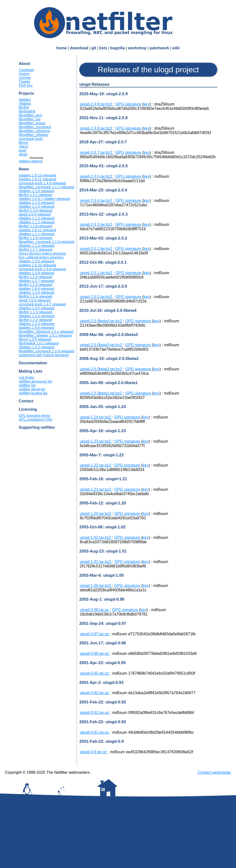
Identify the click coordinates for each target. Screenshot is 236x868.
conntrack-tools (31, 139)
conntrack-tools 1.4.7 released (42, 304)
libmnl (23, 143)
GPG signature (129, 104)
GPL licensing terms (34, 416)
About (24, 64)
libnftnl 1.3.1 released (36, 195)
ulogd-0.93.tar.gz (95, 693)
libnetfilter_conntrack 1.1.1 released (46, 187)
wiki (176, 48)
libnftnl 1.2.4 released (36, 296)
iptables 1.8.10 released (37, 265)
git (94, 48)
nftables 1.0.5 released (37, 308)
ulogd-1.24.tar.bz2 (96, 417)
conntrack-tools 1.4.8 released (42, 269)
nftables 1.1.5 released (37, 203)
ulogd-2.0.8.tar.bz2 (97, 128)
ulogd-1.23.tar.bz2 (96, 441)
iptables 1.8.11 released (37, 230)
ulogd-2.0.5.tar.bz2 (97, 176)
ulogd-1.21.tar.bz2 (96, 489)
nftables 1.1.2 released (37, 222)
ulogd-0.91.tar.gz (95, 732)
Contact (26, 401)
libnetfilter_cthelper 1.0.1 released (45, 335)
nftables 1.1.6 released (37, 191)
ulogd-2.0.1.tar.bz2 (97, 273)
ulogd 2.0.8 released (35, 300)
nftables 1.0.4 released (37, 316)
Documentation (33, 363)
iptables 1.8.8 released (36, 328)
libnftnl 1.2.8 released (36, 238)
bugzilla (118, 48)
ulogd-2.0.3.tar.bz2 (97, 225)
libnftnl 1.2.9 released (36, 226)
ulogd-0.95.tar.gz (95, 673)
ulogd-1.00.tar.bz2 (96, 586)
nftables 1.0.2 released (37, 347)
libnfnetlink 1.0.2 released (39, 343)
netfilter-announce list (36, 381)
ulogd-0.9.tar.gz (94, 752)
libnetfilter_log (30, 119)
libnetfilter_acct (31, 115)
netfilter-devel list (32, 389)
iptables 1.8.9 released (36, 289)
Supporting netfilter (37, 427)
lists (103, 48)
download (79, 48)
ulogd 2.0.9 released (35, 214)
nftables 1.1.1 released (37, 234)
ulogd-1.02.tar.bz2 (96, 538)
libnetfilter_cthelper (34, 135)
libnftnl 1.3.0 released (36, 210)
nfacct (23, 146)
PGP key (26, 85)
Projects (26, 93)
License (25, 78)
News (24, 169)
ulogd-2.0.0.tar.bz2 (97, 297)
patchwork (159, 48)
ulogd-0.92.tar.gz (95, 713)
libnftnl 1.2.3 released (36, 312)
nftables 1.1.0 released (37, 246)
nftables (25, 104)
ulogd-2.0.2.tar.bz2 (97, 249)
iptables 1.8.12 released (37, 179)
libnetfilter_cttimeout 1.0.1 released (46, 332)
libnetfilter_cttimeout (34, 131)
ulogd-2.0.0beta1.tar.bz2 (101, 393)
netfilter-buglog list (33, 393)
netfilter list (27, 385)
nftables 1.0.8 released (37, 273)
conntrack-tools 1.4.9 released (42, 183)
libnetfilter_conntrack (35, 127)
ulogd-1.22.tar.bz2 (96, 465)
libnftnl (24, 107)
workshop (137, 48)
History (24, 74)
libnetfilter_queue (32, 123)
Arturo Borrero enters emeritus (42, 253)
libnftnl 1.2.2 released (36, 320)
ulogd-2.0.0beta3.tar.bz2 (101, 345)
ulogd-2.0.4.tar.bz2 (97, 201)
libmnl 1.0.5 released (35, 339)
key (147, 104)
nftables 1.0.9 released (37, 261)
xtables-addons (31, 161)
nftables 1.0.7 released (37, 281)
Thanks (25, 82)
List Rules (26, 377)
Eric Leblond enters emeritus (41, 257)
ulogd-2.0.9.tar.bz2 (97, 104)
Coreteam (26, 70)
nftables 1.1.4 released (37, 207)
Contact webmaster (214, 772)
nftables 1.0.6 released (37, 293)
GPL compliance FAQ (36, 419)
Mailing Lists (31, 371)
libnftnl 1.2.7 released (36, 250)
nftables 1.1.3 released (37, 218)
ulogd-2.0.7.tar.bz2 (97, 152)
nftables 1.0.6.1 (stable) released (44, 199)
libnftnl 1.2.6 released (36, 277)
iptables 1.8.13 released (37, 175)
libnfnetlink (27, 111)
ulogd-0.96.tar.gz (95, 654)
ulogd (23, 154)
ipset (22, 150)
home (62, 48)
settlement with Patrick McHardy (44, 355)
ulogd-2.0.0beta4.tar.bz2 (101, 321)
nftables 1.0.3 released (37, 324)
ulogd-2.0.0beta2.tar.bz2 (101, 369)
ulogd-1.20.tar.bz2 (96, 514)
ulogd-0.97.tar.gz (95, 634)
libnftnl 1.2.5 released (36, 285)
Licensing (28, 409)
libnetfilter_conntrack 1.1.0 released (46, 242)
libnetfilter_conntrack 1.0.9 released (46, 351)
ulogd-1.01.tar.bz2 (96, 562)
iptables (25, 100)
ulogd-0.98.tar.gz (95, 610)
